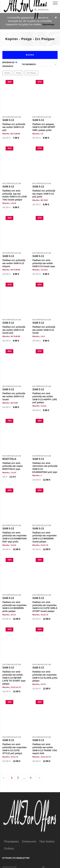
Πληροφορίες (11, 841)
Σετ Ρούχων (31, 73)
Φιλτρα (30, 55)
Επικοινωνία (29, 841)
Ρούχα (18, 73)
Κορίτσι (7, 73)
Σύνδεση (9, 849)
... (24, 778)
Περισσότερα (48, 25)
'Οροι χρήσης (47, 841)
